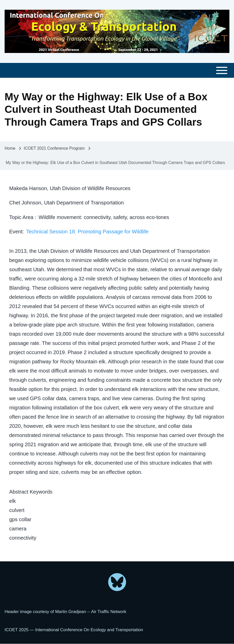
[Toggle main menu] (117, 70)
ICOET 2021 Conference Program (54, 148)
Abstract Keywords (31, 492)
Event (16, 232)
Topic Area (22, 217)
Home (10, 148)
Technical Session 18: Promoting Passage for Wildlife (87, 232)
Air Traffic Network (109, 612)
